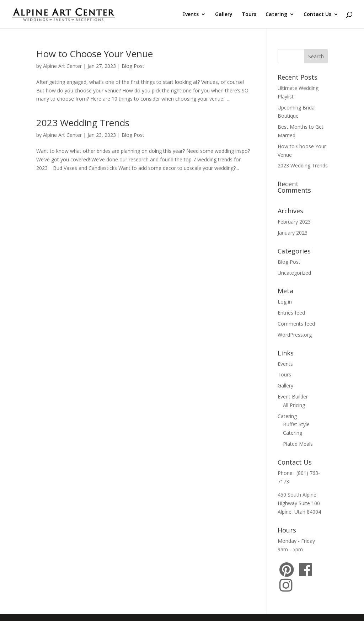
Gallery (224, 15)
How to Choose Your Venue (95, 54)
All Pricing (294, 405)
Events (191, 15)
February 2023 (294, 222)
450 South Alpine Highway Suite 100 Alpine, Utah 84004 (299, 503)
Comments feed (296, 324)
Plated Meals (298, 444)
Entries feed (291, 313)
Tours (249, 15)
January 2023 (293, 233)
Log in (285, 302)
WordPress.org (295, 335)
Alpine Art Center (62, 66)
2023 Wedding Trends (83, 123)
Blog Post (133, 66)
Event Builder (293, 397)
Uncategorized (294, 273)
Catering (276, 15)
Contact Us (317, 15)
